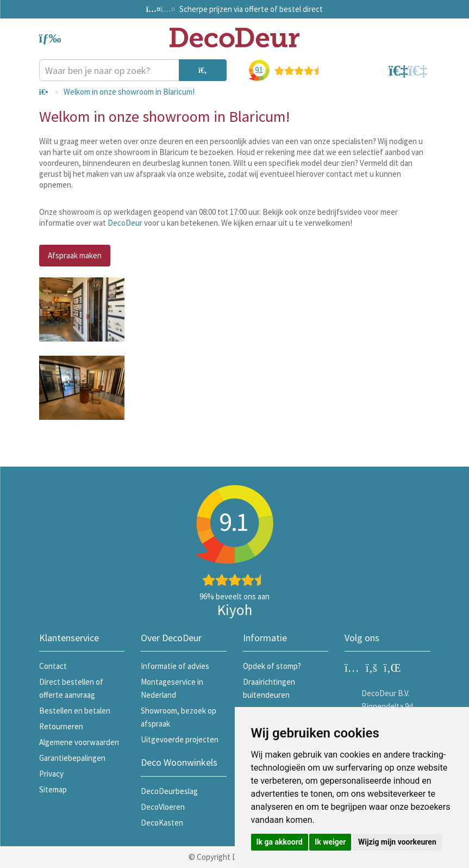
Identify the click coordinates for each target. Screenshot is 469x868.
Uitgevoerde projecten (180, 739)
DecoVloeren (163, 807)
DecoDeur (125, 223)
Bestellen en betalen (75, 711)
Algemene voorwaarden (79, 742)
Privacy (51, 774)
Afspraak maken (75, 255)
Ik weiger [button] (330, 842)
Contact (53, 666)
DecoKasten (162, 823)
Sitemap (53, 789)
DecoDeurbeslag (169, 791)
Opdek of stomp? (272, 666)
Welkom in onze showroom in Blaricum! (129, 92)
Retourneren (61, 726)
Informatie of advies (175, 666)
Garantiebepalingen (72, 758)
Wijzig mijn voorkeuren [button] (397, 842)
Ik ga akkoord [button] (280, 842)
